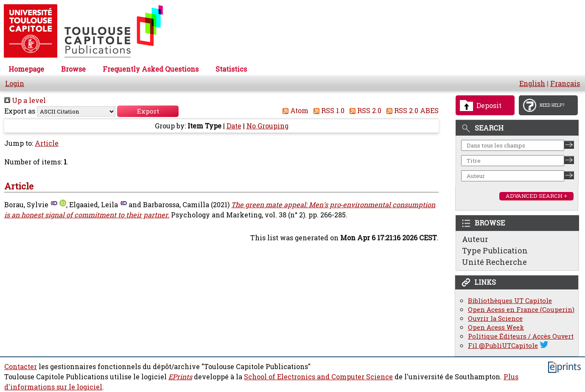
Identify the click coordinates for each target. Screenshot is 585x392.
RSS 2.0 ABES (411, 111)
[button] (148, 111)
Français (565, 83)
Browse (73, 69)
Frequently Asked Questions (151, 69)
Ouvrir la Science (495, 318)
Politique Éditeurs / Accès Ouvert (521, 336)
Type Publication (495, 250)
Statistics (231, 69)
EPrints (180, 377)
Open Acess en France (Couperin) (521, 310)
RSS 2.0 (364, 111)
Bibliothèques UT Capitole (510, 301)
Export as (20, 111)
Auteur (475, 239)
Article (47, 143)
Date (234, 126)
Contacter (21, 367)
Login (15, 83)
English (532, 83)
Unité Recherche (494, 262)
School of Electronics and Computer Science (318, 377)
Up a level (25, 100)
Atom (294, 111)
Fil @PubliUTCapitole (503, 346)
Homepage (26, 69)
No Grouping (267, 126)
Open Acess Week (496, 327)
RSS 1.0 (327, 111)
